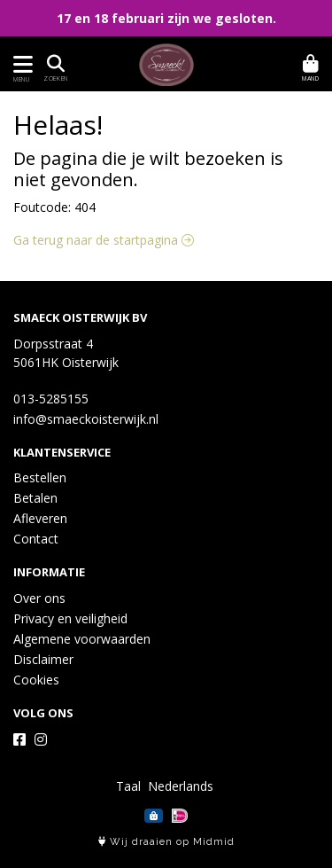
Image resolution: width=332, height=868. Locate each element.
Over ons (39, 598)
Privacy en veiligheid (70, 618)
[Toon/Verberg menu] (20, 64)
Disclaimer (43, 659)
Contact (36, 539)
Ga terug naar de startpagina (104, 240)
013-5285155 (51, 399)
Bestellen (40, 477)
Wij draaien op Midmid (166, 842)
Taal (128, 786)
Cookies (36, 680)
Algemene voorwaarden (82, 639)
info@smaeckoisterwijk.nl (86, 419)
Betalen (35, 498)
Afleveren (40, 518)
